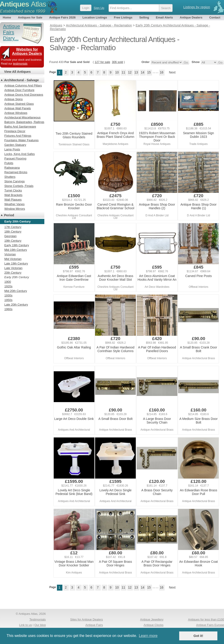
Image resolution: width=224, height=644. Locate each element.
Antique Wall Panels (18, 108)
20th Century (13, 273)
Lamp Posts (12, 149)
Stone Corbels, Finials (19, 186)
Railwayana (12, 168)
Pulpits (9, 163)
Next (172, 72)
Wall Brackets (13, 195)
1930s (8, 295)
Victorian (10, 254)
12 (130, 72)
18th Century (13, 232)
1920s (8, 286)
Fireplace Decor (15, 131)
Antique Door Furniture (19, 90)
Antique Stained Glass (19, 104)
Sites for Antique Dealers (87, 619)
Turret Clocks (13, 190)
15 (149, 72)
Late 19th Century (16, 263)
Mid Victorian (13, 259)
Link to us (26, 625)
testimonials (20, 64)
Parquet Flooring (15, 158)
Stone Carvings (15, 181)
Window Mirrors (15, 209)
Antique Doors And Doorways (24, 95)
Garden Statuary (15, 145)
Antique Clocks (153, 625)
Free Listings (123, 17)
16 (162, 72)
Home (7, 17)
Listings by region (197, 7)
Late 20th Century (16, 305)
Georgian (10, 236)
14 (143, 72)
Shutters (10, 177)
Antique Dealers (191, 17)
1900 (8, 282)
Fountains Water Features (21, 140)
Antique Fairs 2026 (62, 17)
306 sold (117, 62)
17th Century (13, 227)
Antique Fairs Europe (210, 625)
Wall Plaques (13, 200)
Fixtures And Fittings (18, 136)
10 (117, 72)
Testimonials (37, 619)
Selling (144, 17)
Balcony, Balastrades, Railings (24, 122)
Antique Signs (13, 99)
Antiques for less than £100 (206, 619)
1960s (8, 309)
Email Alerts (164, 17)
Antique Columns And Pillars (23, 85)
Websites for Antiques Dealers (27, 51)
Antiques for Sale (30, 17)
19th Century (13, 241)
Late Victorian (13, 268)
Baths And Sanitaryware (20, 127)
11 (123, 72)
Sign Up (99, 8)
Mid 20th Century (16, 291)
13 (136, 72)
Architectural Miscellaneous (22, 117)
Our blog (40, 625)
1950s (8, 300)
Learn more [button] (148, 636)
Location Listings (95, 17)
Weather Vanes (14, 204)
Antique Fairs (94, 625)
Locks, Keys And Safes (20, 154)
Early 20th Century (17, 277)
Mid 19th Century (16, 250)
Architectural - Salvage (21, 80)
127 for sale (102, 62)
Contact (215, 17)
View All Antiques (17, 72)
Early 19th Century (17, 245)
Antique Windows (16, 113)
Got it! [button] (198, 636)
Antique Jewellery (152, 619)
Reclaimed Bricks (16, 172)
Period (9, 215)
